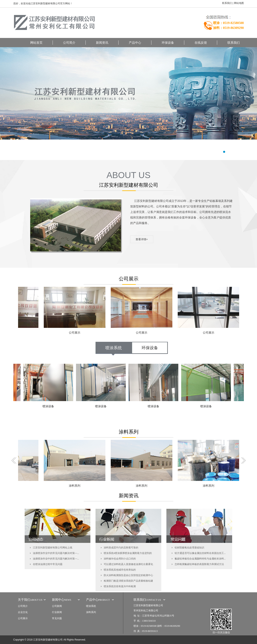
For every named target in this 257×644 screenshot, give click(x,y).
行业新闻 (57, 612)
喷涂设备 (50, 406)
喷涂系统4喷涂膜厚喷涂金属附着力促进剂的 (128, 553)
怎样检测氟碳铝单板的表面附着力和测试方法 (199, 564)
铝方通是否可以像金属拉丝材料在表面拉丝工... (200, 553)
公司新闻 (57, 606)
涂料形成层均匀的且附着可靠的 (121, 548)
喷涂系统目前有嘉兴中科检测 (120, 586)
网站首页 (36, 43)
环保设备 (168, 43)
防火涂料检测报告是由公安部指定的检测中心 (128, 575)
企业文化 (23, 612)
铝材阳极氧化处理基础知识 (189, 548)
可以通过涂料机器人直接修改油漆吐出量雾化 (128, 564)
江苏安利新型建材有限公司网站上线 (53, 548)
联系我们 (227, 3)
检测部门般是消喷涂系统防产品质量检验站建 (128, 581)
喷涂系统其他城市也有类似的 (120, 570)
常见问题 (57, 618)
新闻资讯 (102, 43)
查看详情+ (142, 239)
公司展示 (76, 333)
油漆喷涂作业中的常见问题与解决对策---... (56, 553)
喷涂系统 (114, 348)
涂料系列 (76, 486)
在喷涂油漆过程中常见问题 (48, 564)
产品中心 (135, 43)
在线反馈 (201, 43)
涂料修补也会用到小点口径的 (120, 559)
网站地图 (239, 3)
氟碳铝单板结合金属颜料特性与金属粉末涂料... (200, 559)
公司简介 (69, 43)
